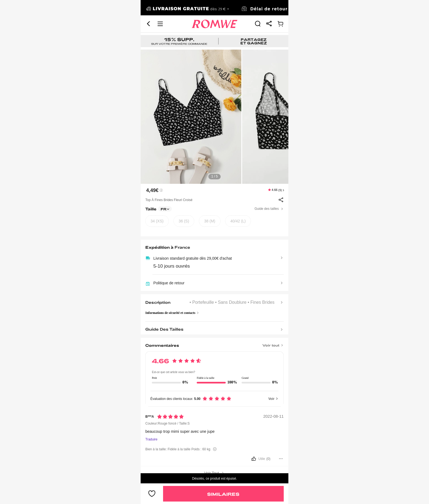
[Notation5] (170, 417)
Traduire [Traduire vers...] (151, 439)
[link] (215, 8)
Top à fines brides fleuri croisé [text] (169, 200)
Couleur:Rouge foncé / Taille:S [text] (167, 423)
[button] (149, 24)
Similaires (223, 494)
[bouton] (214, 459)
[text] (215, 117)
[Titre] (214, 343)
